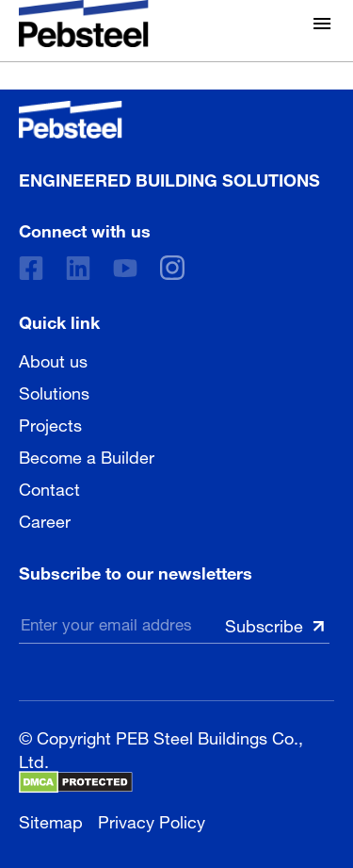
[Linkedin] (78, 268)
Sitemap (51, 819)
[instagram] (172, 268)
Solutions (54, 391)
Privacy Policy (152, 819)
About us (53, 359)
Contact (49, 487)
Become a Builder (87, 455)
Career (45, 519)
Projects (50, 423)
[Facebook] (31, 268)
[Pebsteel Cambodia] (169, 120)
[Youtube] (125, 268)
